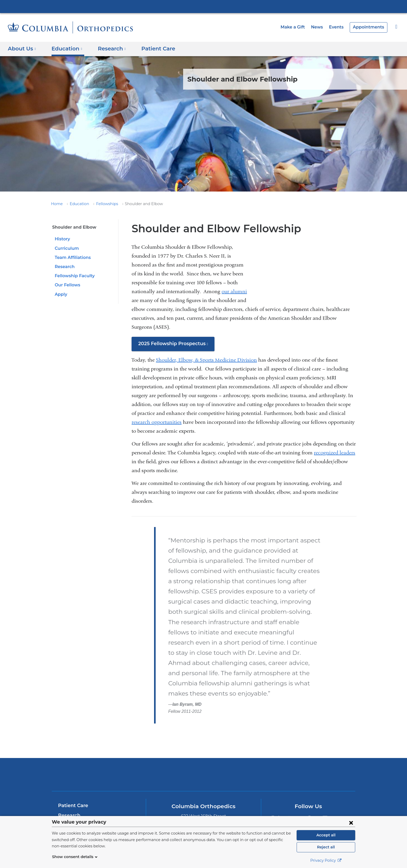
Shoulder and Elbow (72, 227)
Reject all (326, 847)
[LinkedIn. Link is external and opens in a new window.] (292, 799)
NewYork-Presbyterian (204, 757)
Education (76, 204)
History (62, 239)
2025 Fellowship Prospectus (174, 345)
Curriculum (66, 248)
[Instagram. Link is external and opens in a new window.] (325, 799)
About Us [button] (22, 49)
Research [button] (108, 49)
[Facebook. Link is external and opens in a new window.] (309, 799)
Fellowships (102, 204)
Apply (60, 294)
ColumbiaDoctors (279, 754)
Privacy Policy (326, 860)
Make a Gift (298, 27)
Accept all (326, 835)
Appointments (370, 27)
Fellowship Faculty (73, 276)
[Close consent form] (351, 823)
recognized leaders (335, 453)
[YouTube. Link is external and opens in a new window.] (342, 799)
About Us (69, 815)
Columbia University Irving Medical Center (203, 6)
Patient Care (151, 49)
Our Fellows (67, 285)
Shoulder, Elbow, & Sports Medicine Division (206, 360)
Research (64, 267)
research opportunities (157, 422)
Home (56, 204)
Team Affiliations (71, 257)
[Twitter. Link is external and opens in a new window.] (275, 799)
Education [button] (65, 49)
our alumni (234, 291)
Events (340, 27)
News (321, 27)
